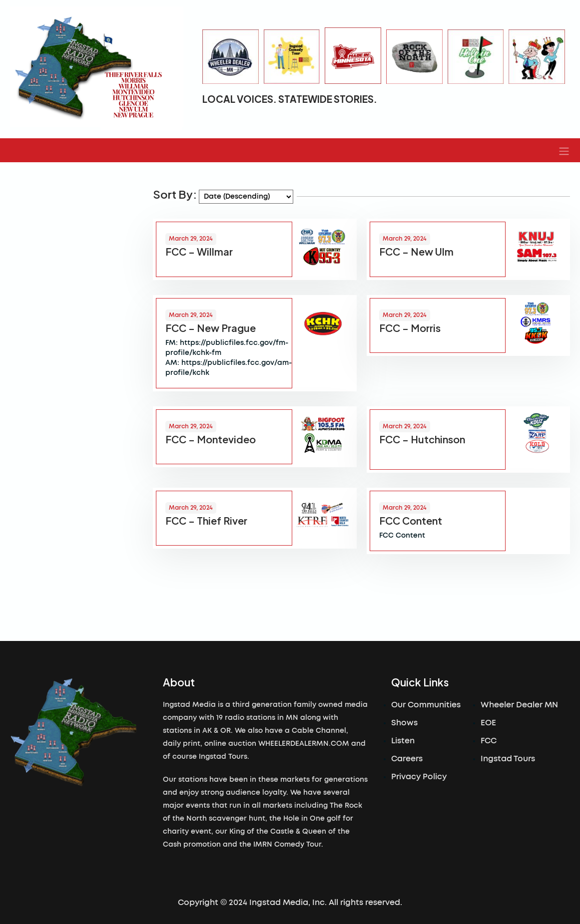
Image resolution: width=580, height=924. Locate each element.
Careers (407, 759)
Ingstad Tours (508, 759)
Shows (404, 723)
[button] (564, 150)
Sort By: (175, 194)
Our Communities (426, 705)
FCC (489, 741)
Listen (403, 741)
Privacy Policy (419, 777)
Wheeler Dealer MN (519, 705)
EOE (488, 723)
